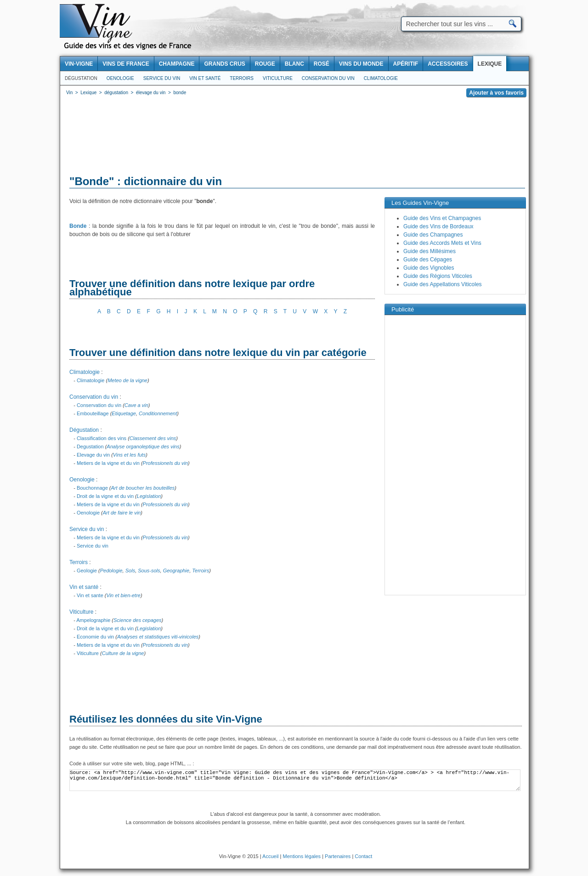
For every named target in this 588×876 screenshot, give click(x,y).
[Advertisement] (294, 138)
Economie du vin (95, 637)
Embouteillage (93, 413)
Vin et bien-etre (124, 595)
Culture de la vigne (123, 653)
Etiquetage (124, 413)
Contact (363, 856)
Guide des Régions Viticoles (438, 276)
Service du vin (162, 78)
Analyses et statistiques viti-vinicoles (158, 637)
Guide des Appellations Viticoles (443, 284)
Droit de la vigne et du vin (105, 496)
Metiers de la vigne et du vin (108, 463)
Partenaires (338, 856)
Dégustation (81, 78)
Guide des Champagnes (433, 235)
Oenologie (120, 78)
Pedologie (111, 571)
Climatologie (381, 78)
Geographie (176, 571)
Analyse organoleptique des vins (143, 446)
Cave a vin (136, 405)
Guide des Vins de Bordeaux (438, 226)
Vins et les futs (129, 455)
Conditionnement (158, 413)
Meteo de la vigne (127, 380)
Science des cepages (138, 620)
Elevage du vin (93, 455)
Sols (130, 571)
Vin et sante (90, 595)
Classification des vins (102, 438)
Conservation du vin (328, 78)
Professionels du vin (165, 463)
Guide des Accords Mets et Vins (442, 243)
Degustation (90, 446)
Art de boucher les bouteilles (143, 488)
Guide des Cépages (428, 260)
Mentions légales (302, 856)
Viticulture (278, 78)
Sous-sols (149, 571)
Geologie (87, 571)
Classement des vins (153, 438)
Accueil (270, 856)
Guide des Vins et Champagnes (442, 218)
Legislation (149, 496)
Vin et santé (205, 78)
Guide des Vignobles (429, 268)
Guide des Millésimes (430, 251)
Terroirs (242, 78)
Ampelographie (93, 620)
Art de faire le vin (122, 513)
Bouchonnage (92, 488)
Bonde (78, 226)
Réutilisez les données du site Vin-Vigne (166, 719)
